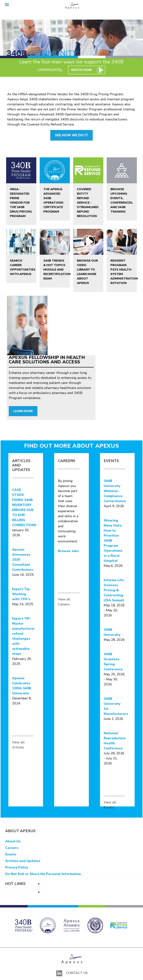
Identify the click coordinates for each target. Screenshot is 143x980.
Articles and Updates (23, 861)
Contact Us (77, 973)
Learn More (23, 411)
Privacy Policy (17, 867)
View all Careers (64, 602)
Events (11, 854)
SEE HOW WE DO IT (71, 135)
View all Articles (18, 745)
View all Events (110, 805)
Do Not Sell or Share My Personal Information (43, 874)
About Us (13, 841)
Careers (12, 848)
